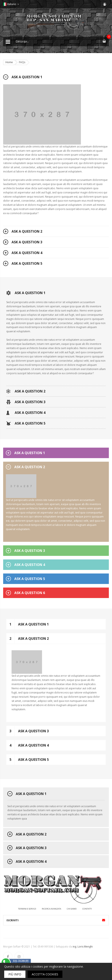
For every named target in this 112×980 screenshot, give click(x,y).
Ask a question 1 (27, 77)
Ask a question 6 (30, 593)
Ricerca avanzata (51, 909)
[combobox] (56, 42)
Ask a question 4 (27, 253)
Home (9, 62)
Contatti (87, 909)
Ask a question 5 (27, 263)
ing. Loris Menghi (83, 947)
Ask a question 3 (27, 242)
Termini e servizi (27, 909)
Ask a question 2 (27, 231)
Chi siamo (72, 909)
